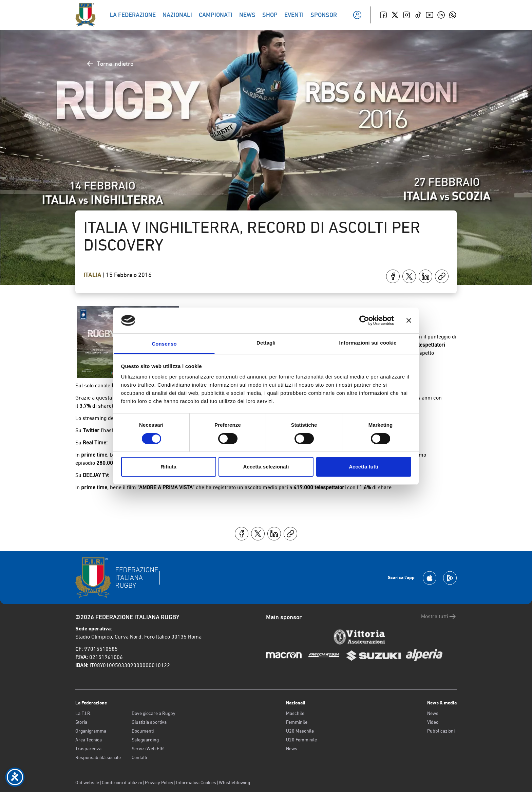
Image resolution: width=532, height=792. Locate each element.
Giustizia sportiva (149, 722)
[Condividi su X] (409, 276)
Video (433, 722)
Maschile (295, 713)
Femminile (297, 722)
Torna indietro (110, 64)
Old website (87, 782)
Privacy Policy (159, 782)
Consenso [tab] (164, 344)
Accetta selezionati (266, 467)
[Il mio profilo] (357, 15)
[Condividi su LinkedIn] (425, 276)
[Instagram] (406, 15)
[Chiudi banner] (409, 320)
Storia (81, 722)
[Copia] (442, 276)
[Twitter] (395, 15)
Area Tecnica (89, 740)
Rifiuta (168, 467)
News (292, 749)
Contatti (139, 757)
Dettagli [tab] (266, 343)
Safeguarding (145, 740)
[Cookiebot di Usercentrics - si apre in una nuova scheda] (364, 320)
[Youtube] (430, 15)
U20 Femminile (301, 740)
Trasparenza (88, 749)
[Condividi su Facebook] (393, 276)
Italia (93, 275)
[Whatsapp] (453, 15)
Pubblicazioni (441, 731)
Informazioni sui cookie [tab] (368, 343)
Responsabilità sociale (98, 757)
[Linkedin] (441, 15)
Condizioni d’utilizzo (122, 782)
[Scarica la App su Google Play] (450, 578)
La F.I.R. (83, 713)
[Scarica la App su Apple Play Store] (430, 578)
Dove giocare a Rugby (154, 713)
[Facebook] (383, 15)
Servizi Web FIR (148, 749)
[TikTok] (418, 15)
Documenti (143, 731)
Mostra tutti (439, 616)
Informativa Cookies (196, 782)
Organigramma (91, 731)
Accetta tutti (364, 467)
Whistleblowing (234, 782)
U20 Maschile (300, 731)
